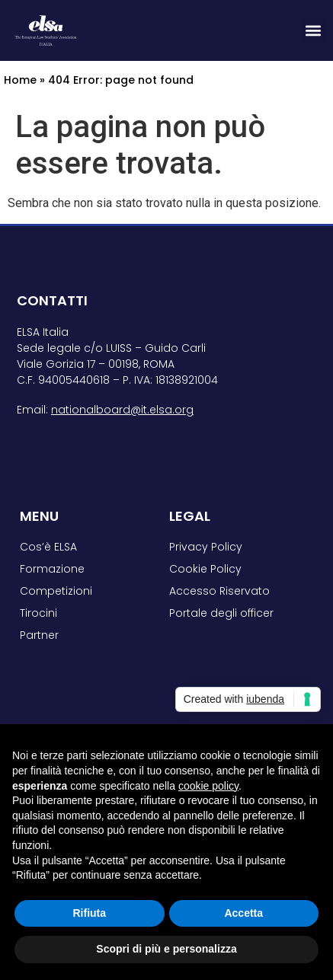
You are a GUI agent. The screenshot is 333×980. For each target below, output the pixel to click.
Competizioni (56, 591)
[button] (313, 31)
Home (20, 80)
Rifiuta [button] (89, 913)
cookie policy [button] (208, 786)
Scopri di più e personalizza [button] (166, 949)
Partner (39, 635)
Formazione (52, 569)
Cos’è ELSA (48, 547)
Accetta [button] (243, 913)
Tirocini (38, 613)
